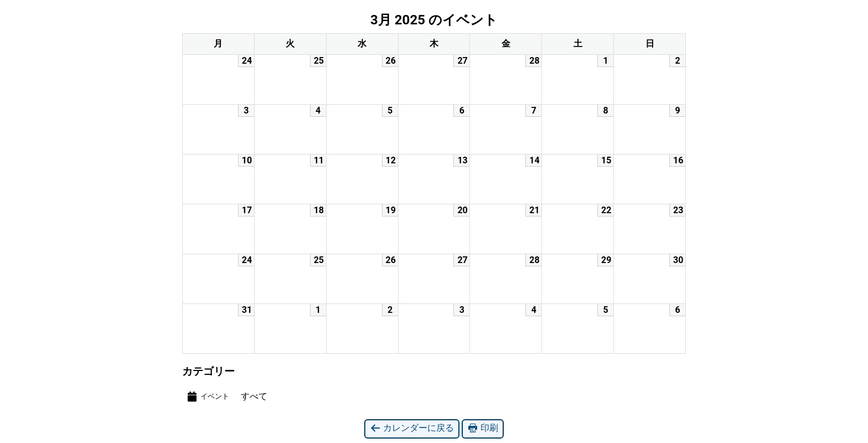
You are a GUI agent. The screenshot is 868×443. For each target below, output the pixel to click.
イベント (208, 396)
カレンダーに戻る (412, 428)
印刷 (483, 428)
